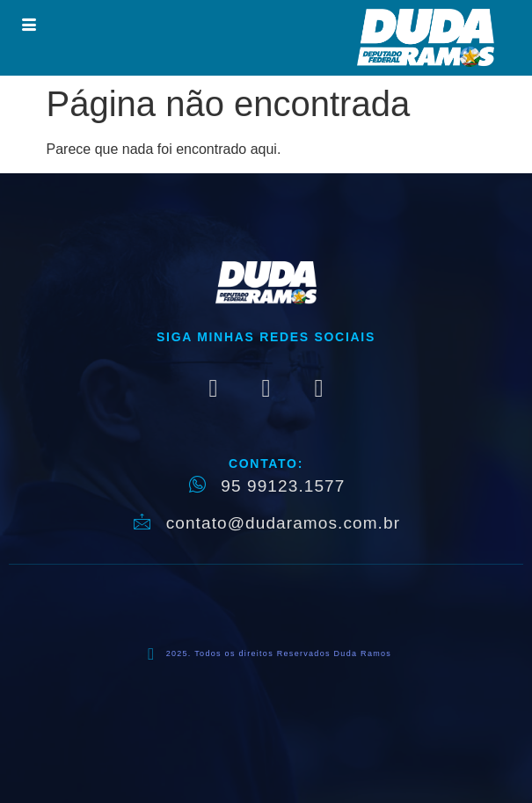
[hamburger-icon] (29, 26)
